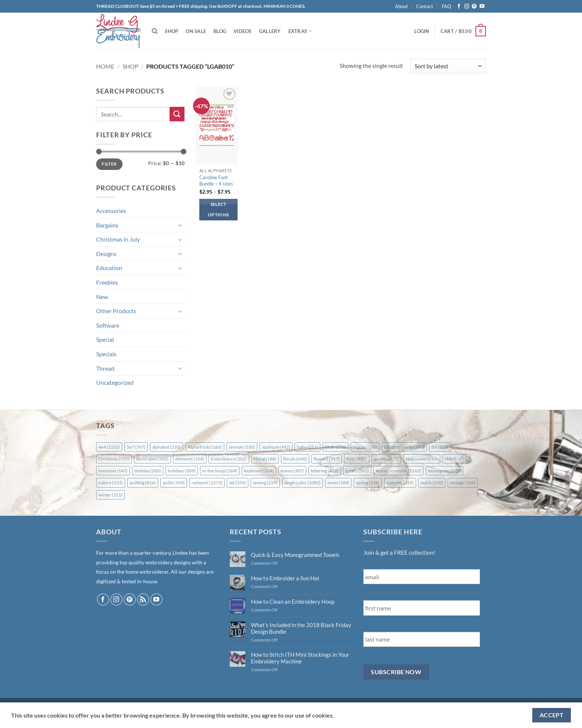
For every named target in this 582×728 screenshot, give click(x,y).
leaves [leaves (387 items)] (292, 471)
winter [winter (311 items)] (110, 495)
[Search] (155, 31)
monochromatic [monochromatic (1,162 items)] (398, 471)
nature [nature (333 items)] (111, 483)
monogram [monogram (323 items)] (444, 471)
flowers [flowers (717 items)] (327, 459)
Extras (300, 31)
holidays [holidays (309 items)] (182, 471)
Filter (109, 164)
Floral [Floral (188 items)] (265, 459)
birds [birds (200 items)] (336, 447)
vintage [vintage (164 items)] (463, 483)
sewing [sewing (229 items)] (265, 483)
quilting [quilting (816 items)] (143, 483)
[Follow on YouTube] (482, 6)
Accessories (111, 211)
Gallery (270, 31)
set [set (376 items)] (238, 483)
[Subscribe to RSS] (143, 599)
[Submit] (177, 114)
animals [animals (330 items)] (242, 447)
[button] (422, 31)
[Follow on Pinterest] (474, 6)
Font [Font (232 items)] (357, 459)
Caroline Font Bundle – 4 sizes (216, 181)
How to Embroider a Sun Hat (285, 578)
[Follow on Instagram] (467, 6)
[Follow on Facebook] (459, 6)
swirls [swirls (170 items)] (432, 483)
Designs (106, 254)
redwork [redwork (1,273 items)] (207, 483)
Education (109, 268)
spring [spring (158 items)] (368, 483)
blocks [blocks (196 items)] (365, 447)
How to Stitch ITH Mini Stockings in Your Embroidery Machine (300, 658)
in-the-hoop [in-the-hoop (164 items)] (220, 471)
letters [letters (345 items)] (357, 471)
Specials (106, 354)
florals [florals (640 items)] (295, 459)
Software (108, 325)
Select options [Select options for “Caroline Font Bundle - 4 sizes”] (218, 209)
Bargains (107, 225)
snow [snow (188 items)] (338, 483)
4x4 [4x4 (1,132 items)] (109, 447)
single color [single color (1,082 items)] (303, 483)
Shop (171, 31)
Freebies (107, 282)
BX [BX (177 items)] (440, 447)
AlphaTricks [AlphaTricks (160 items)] (205, 447)
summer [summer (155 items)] (400, 483)
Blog (220, 31)
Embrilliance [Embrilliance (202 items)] (229, 459)
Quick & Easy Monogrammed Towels (295, 555)
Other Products (116, 311)
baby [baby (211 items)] (308, 447)
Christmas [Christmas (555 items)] (114, 459)
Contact (425, 6)
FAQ (446, 6)
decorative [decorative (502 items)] (152, 459)
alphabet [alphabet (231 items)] (166, 447)
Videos (243, 31)
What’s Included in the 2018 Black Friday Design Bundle (301, 628)
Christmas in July (118, 239)
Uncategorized (115, 382)
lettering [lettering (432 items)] (325, 471)
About (401, 6)
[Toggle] (180, 225)
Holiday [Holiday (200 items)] (148, 471)
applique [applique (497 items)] (276, 447)
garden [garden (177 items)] (386, 459)
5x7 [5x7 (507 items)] (136, 447)
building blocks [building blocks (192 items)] (404, 447)
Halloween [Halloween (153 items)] (422, 459)
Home (105, 66)
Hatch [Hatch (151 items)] (456, 459)
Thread (105, 368)
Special (105, 339)
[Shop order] (448, 66)
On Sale (196, 31)
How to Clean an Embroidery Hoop (293, 601)
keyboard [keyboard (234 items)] (259, 471)
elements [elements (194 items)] (190, 459)
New (102, 297)
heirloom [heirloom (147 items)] (113, 471)
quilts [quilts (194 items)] (174, 483)
